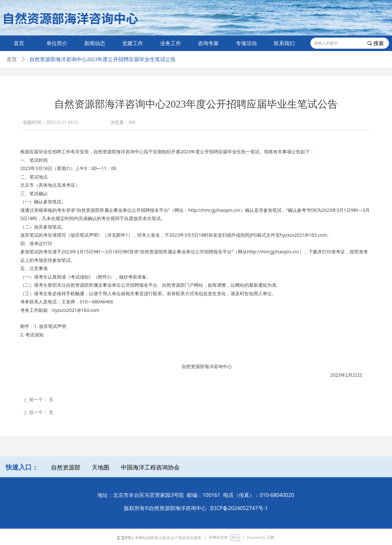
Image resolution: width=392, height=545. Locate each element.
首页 (12, 59)
